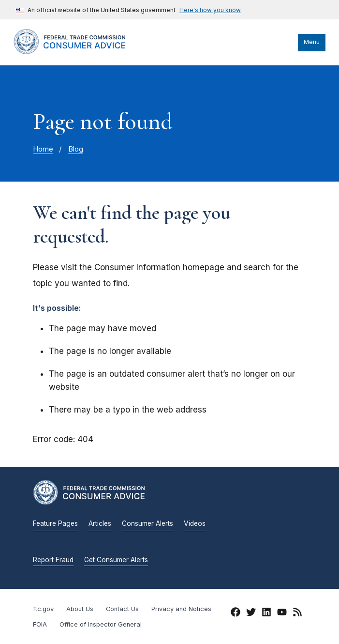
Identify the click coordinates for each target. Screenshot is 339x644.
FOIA (40, 624)
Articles (100, 523)
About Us (80, 609)
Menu (312, 42)
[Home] (79, 52)
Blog (76, 149)
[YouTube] (282, 614)
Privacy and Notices (181, 609)
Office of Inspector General (101, 624)
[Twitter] (251, 614)
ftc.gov (43, 609)
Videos (195, 523)
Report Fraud (53, 560)
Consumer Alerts (147, 523)
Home (43, 149)
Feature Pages (55, 523)
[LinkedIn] (266, 614)
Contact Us (122, 609)
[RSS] (297, 614)
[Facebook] (236, 614)
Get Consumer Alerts (116, 560)
